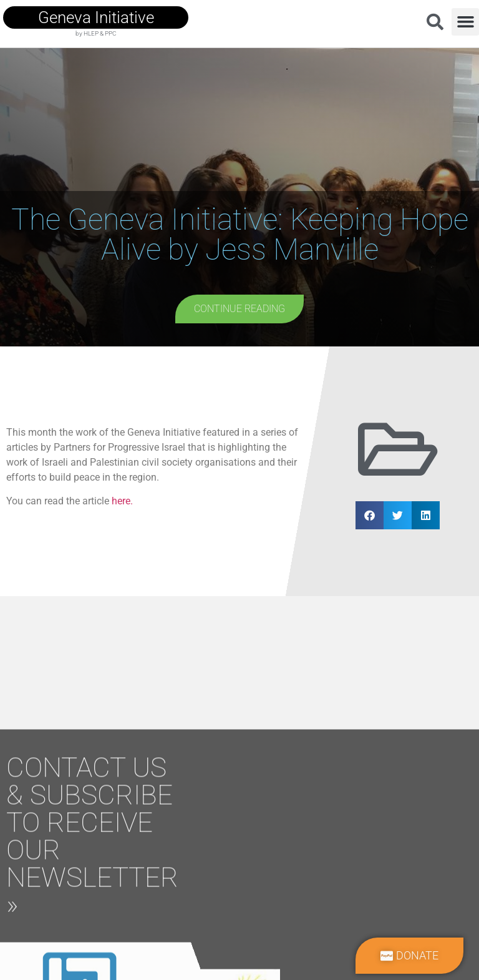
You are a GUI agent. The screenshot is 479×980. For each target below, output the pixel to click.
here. (122, 501)
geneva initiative (96, 17)
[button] (465, 22)
